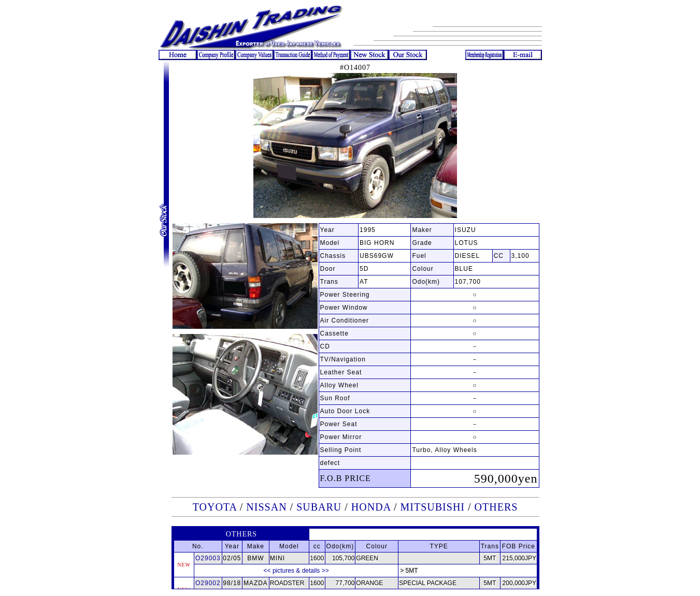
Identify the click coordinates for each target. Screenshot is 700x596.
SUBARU (319, 507)
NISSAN (266, 507)
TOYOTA (215, 507)
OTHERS (496, 507)
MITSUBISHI (433, 507)
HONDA (371, 507)
